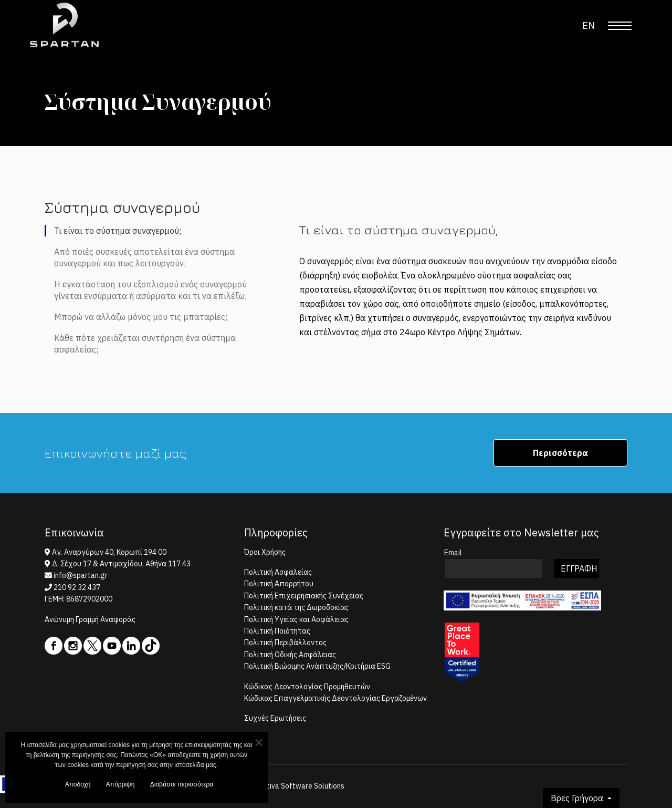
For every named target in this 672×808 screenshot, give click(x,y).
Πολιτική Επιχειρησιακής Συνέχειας (304, 596)
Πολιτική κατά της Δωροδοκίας (296, 607)
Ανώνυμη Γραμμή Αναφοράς (90, 619)
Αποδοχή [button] (78, 787)
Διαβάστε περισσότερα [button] (182, 787)
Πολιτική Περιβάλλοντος (285, 643)
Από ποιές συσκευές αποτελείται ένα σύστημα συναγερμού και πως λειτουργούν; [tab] (144, 257)
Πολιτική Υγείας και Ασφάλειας (296, 619)
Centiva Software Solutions (299, 786)
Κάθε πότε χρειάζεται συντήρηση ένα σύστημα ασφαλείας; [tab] (145, 344)
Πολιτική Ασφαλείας (278, 572)
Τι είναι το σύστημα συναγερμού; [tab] (118, 231)
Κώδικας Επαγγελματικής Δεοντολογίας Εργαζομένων (335, 698)
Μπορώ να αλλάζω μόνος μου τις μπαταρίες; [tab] (141, 317)
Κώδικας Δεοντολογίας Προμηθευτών (307, 687)
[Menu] (620, 26)
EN (589, 25)
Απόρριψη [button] (120, 787)
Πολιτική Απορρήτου (279, 584)
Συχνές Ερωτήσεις (275, 718)
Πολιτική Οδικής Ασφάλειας (290, 655)
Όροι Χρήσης (265, 552)
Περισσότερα (560, 453)
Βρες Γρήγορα (578, 798)
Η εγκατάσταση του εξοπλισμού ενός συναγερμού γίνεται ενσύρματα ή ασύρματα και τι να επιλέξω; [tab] (150, 290)
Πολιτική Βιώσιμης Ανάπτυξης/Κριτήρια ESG (317, 666)
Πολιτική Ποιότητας (277, 631)
